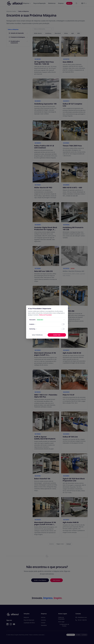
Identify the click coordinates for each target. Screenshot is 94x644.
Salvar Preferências (37, 335)
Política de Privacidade (45, 315)
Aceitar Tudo (57, 335)
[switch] (63, 324)
